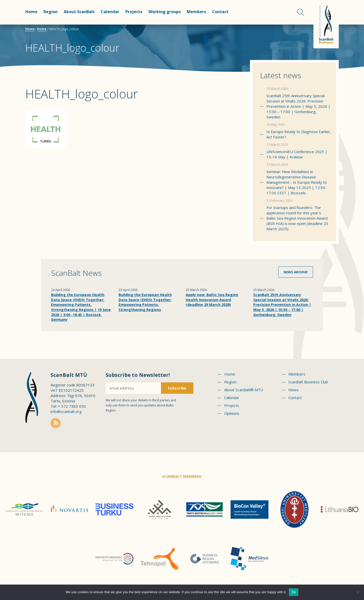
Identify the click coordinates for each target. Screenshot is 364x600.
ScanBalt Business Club (308, 382)
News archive (296, 272)
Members (196, 12)
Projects (134, 12)
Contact (220, 12)
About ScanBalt (79, 12)
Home (31, 12)
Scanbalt (326, 24)
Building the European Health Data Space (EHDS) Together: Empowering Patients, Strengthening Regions (145, 302)
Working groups (165, 12)
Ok (294, 592)
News (293, 390)
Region (51, 12)
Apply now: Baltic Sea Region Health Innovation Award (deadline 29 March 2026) (212, 300)
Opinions (232, 413)
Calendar (110, 12)
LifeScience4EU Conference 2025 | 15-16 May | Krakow (297, 154)
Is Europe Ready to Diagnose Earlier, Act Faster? (299, 134)
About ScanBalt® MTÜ (244, 390)
